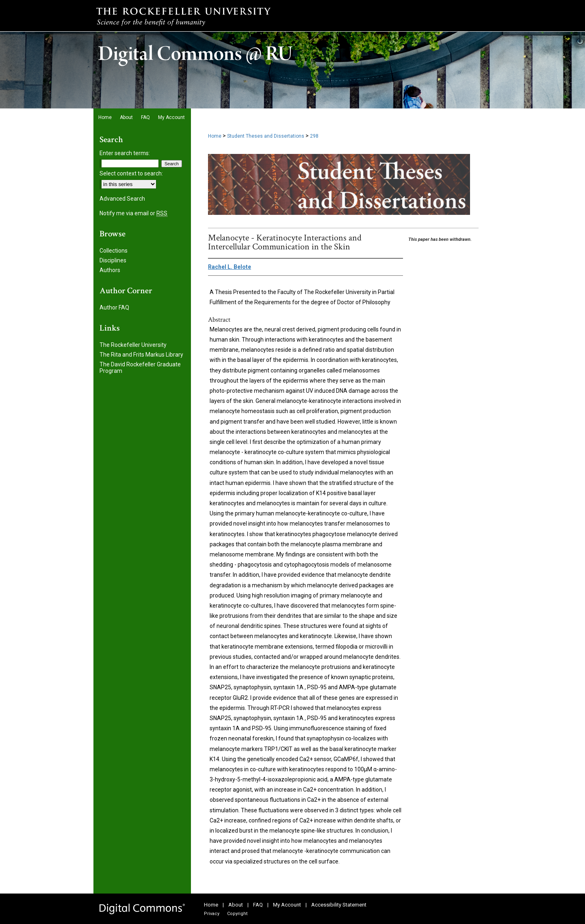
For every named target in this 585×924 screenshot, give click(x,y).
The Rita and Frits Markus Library (141, 355)
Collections (114, 251)
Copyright (237, 914)
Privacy (212, 914)
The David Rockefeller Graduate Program (140, 368)
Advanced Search (122, 199)
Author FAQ (114, 307)
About (236, 905)
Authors (110, 270)
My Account (287, 905)
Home (215, 136)
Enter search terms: (125, 153)
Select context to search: (131, 173)
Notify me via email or (133, 213)
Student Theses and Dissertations (266, 136)
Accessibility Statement (339, 905)
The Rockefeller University (133, 345)
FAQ (258, 905)
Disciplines (113, 260)
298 (314, 136)
